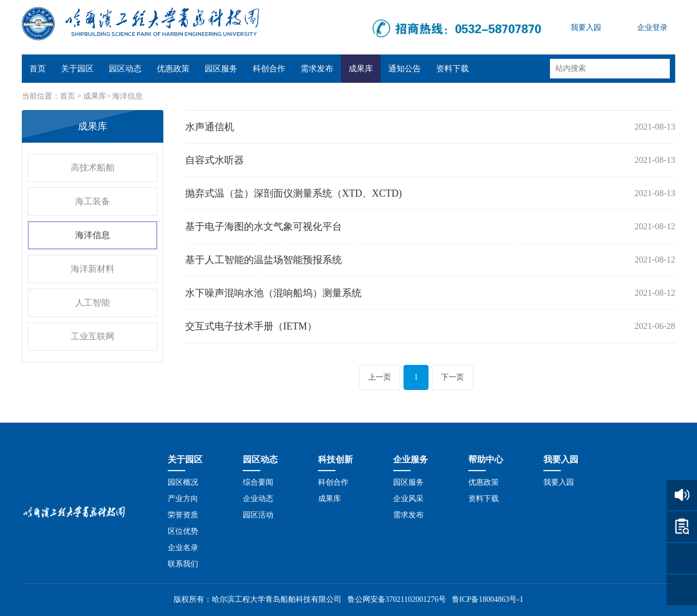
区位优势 (183, 531)
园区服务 (221, 69)
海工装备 (93, 201)
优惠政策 (173, 69)
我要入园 (586, 28)
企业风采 (408, 499)
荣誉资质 (183, 515)
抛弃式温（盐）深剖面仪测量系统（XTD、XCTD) (294, 193)
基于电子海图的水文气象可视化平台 (264, 227)
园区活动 (258, 515)
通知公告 (405, 69)
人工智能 (93, 303)
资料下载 (453, 69)
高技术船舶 (93, 167)
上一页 (380, 377)
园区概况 (183, 482)
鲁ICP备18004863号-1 (488, 599)
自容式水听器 (215, 160)
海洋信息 (127, 96)
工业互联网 (93, 336)
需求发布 (317, 69)
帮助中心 (486, 459)
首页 (38, 69)
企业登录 (652, 28)
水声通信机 (210, 127)
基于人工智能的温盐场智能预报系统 (264, 260)
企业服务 (411, 459)
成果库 (361, 69)
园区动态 (125, 69)
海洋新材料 (93, 269)
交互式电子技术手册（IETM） (251, 326)
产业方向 (183, 499)
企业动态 (258, 499)
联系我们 (183, 564)
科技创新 (335, 459)
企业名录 (183, 548)
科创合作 (269, 69)
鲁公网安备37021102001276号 (397, 599)
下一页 (453, 377)
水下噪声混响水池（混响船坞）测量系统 (273, 293)
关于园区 (77, 69)
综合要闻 (258, 482)
